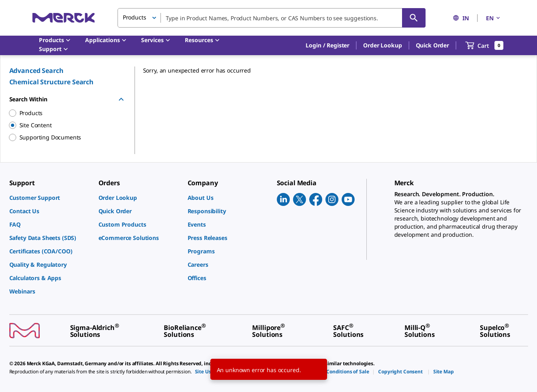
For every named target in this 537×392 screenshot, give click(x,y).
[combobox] (272, 18)
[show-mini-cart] (485, 45)
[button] (327, 45)
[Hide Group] (121, 99)
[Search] (414, 18)
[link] (50, 198)
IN (461, 18)
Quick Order (432, 45)
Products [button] (135, 17)
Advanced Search (36, 71)
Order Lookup (382, 45)
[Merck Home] (64, 18)
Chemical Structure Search (52, 82)
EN (494, 18)
